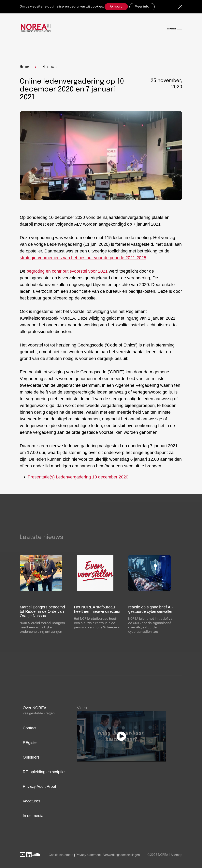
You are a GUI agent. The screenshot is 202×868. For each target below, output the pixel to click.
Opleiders (31, 757)
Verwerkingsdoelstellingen (122, 855)
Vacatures (31, 801)
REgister (30, 743)
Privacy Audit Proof (39, 786)
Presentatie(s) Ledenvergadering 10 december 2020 (78, 477)
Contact (29, 728)
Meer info (142, 7)
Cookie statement (61, 855)
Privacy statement (88, 855)
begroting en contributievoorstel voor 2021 (67, 271)
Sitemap (176, 855)
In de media (33, 816)
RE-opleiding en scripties (44, 772)
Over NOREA (35, 708)
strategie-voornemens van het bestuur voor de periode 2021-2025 (83, 258)
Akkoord (116, 7)
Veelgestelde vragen (39, 713)
